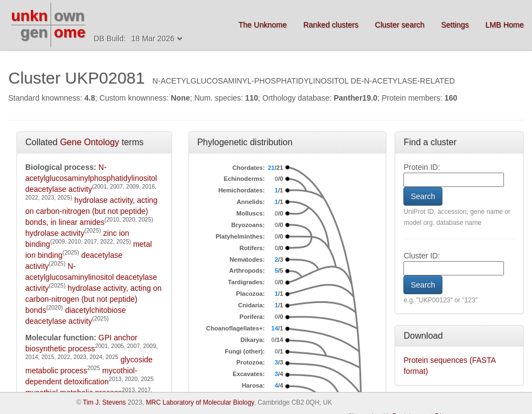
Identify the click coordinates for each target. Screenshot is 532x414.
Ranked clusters (331, 25)
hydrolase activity (55, 233)
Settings (455, 25)
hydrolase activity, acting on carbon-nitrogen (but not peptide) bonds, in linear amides (92, 211)
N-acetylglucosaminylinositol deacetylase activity (91, 277)
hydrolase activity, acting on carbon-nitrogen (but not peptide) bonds (93, 299)
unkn (29, 16)
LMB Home (505, 25)
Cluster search (400, 25)
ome (70, 32)
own (69, 16)
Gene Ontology (90, 142)
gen (34, 32)
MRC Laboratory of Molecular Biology (200, 402)
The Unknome (263, 25)
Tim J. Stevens (104, 402)
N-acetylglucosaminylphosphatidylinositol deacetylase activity (91, 178)
